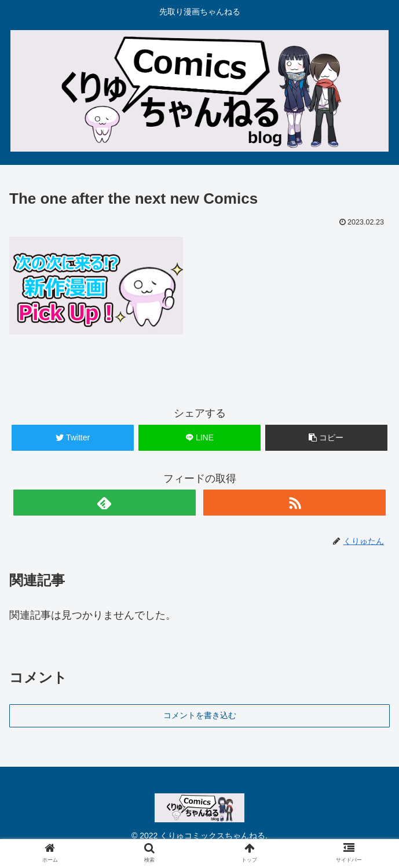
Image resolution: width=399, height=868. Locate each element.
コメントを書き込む (200, 715)
